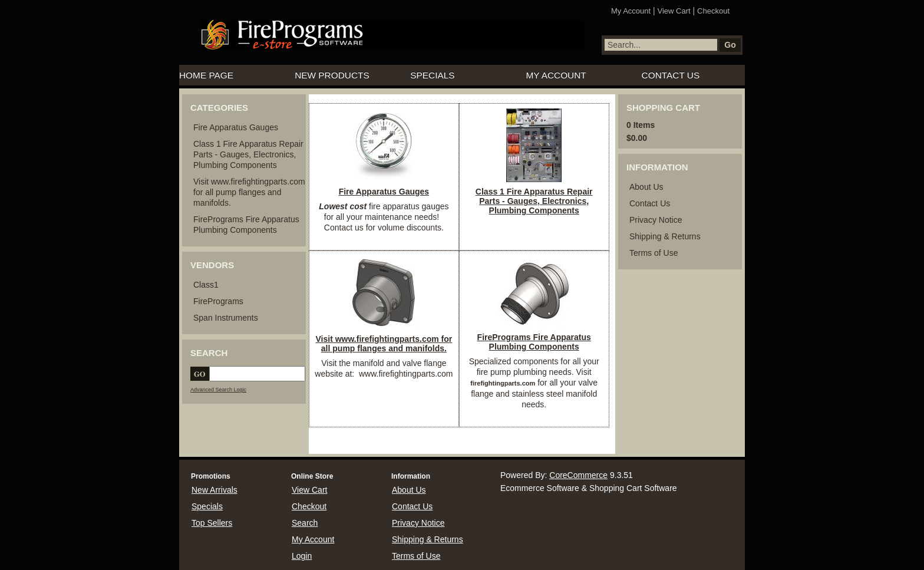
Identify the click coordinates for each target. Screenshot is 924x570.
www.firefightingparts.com (405, 374)
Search (305, 523)
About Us (646, 187)
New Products (332, 75)
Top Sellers (212, 523)
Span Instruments (226, 318)
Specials (432, 75)
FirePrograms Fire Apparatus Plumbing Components (534, 342)
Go (730, 45)
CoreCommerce (578, 475)
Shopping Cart (663, 108)
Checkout (713, 11)
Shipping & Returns (665, 236)
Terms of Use (654, 253)
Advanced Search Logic (218, 390)
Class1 (206, 285)
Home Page (206, 75)
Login (302, 556)
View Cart (674, 11)
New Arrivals (214, 490)
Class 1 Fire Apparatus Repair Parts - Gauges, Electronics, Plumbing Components (248, 154)
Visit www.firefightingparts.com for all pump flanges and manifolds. (249, 192)
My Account (631, 11)
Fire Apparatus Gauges (236, 127)
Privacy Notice (656, 220)
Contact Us (671, 75)
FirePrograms (218, 301)
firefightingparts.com (503, 383)
